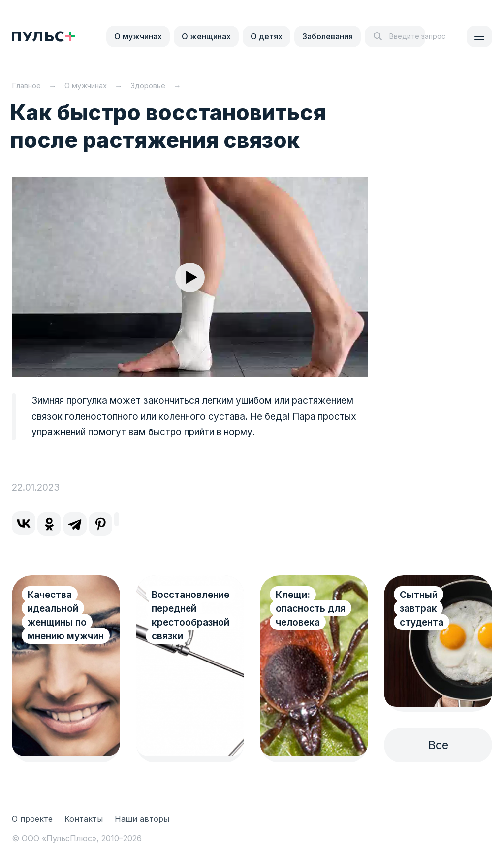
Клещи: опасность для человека (311, 609)
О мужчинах (138, 36)
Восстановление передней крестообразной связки (190, 615)
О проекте (32, 819)
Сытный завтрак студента (422, 609)
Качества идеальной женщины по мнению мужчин (66, 615)
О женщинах (206, 36)
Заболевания (328, 36)
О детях (267, 36)
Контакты (84, 819)
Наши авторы (142, 819)
